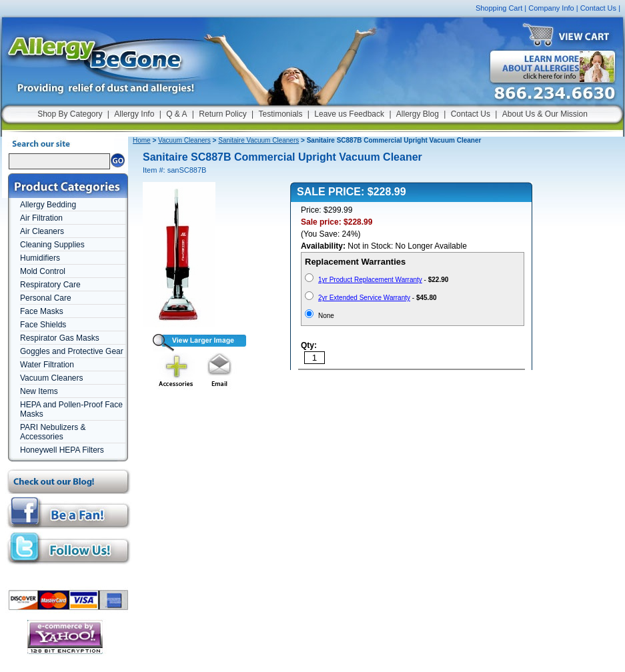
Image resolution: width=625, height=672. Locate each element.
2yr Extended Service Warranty (364, 298)
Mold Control (43, 271)
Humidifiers (40, 258)
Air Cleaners (42, 231)
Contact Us (598, 8)
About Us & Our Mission (545, 114)
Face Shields (43, 325)
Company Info (551, 8)
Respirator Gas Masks (60, 338)
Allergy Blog (418, 114)
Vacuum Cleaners (52, 378)
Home (142, 140)
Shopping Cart (499, 8)
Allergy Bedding (48, 205)
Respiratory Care (50, 285)
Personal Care (46, 298)
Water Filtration (47, 365)
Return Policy (222, 114)
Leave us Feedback (349, 114)
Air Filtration (41, 218)
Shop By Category (70, 114)
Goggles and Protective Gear (72, 351)
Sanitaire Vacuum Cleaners (258, 140)
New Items (39, 391)
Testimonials (280, 114)
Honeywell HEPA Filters (62, 450)
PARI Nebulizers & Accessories (53, 432)
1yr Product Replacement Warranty (370, 280)
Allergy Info (134, 114)
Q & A (176, 114)
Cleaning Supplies (52, 245)
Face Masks (42, 311)
